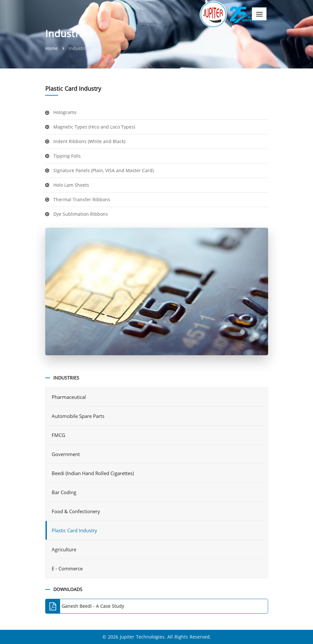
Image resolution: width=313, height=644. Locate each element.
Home (52, 48)
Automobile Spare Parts (79, 416)
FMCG (59, 435)
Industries (79, 48)
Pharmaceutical (69, 397)
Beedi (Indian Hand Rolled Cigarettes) (93, 473)
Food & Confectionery (77, 511)
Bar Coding (65, 492)
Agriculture (65, 549)
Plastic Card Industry (74, 530)
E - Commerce (68, 568)
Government (66, 454)
